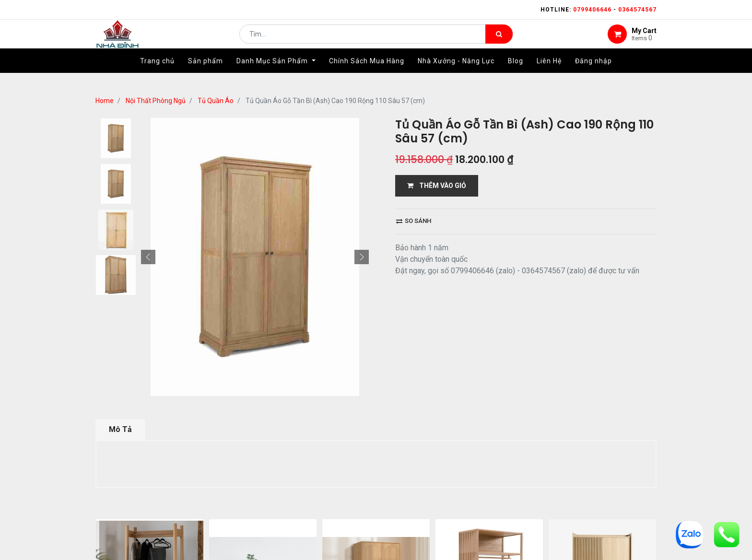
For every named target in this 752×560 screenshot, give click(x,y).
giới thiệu (276, 472)
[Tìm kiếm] (499, 41)
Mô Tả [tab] (120, 318)
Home (105, 101)
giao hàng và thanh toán (390, 472)
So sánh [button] (414, 221)
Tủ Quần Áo (216, 101)
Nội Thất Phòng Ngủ (156, 101)
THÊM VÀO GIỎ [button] (437, 186)
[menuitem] (157, 75)
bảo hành (469, 472)
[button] (148, 118)
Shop (319, 472)
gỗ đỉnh (516, 472)
